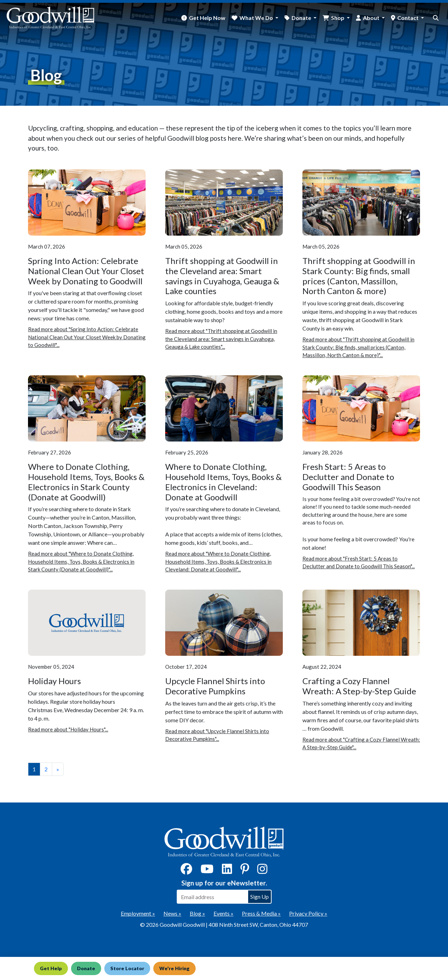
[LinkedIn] (227, 871)
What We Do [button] (257, 18)
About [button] (372, 18)
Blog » (197, 913)
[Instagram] (262, 871)
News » (172, 913)
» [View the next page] (58, 769)
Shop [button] (338, 18)
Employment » (138, 913)
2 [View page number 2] (46, 769)
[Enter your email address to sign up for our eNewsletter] (212, 897)
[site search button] (436, 18)
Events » (223, 913)
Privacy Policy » (308, 913)
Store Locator (133, 968)
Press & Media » (261, 913)
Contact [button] (408, 18)
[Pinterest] (245, 871)
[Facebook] (186, 871)
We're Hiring (183, 968)
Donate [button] (302, 18)
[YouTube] (207, 871)
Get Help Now (207, 18)
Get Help (51, 968)
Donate (89, 968)
